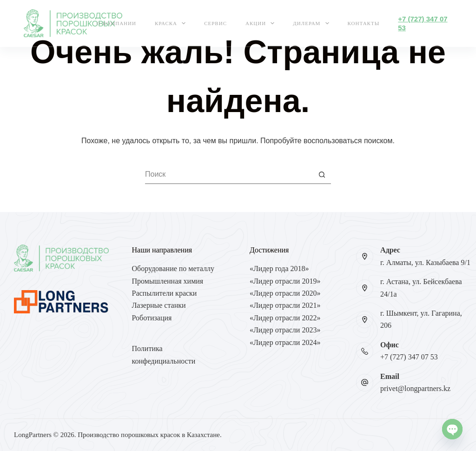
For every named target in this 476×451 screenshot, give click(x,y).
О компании (116, 23)
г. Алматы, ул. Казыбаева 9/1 (425, 262)
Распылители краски (165, 293)
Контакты (364, 23)
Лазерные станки (159, 305)
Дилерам (313, 23)
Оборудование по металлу (173, 269)
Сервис (215, 23)
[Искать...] (229, 175)
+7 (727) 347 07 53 (409, 357)
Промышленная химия (168, 281)
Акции (262, 23)
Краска (172, 23)
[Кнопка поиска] (322, 175)
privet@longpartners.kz (415, 388)
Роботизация (152, 318)
